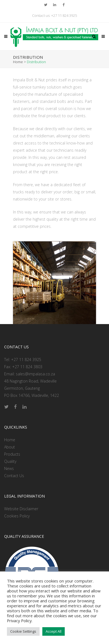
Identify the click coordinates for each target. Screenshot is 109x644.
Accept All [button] (54, 631)
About (10, 447)
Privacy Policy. (20, 621)
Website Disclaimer (21, 509)
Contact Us (14, 476)
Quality (10, 461)
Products (12, 454)
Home (18, 62)
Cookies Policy (17, 516)
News (9, 468)
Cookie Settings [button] (23, 631)
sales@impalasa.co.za (35, 374)
